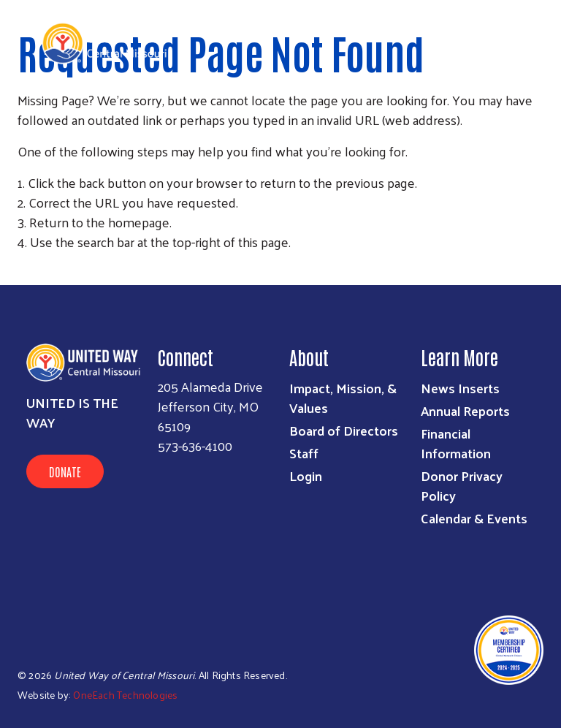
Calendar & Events (474, 518)
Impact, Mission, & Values (343, 398)
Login (306, 475)
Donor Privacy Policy (462, 485)
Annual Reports (465, 410)
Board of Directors (344, 430)
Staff (304, 453)
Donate (65, 471)
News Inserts (460, 388)
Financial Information (456, 443)
